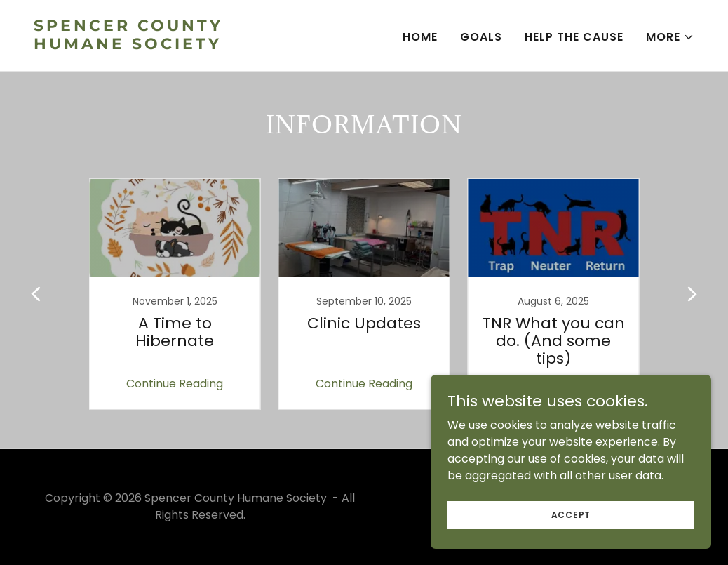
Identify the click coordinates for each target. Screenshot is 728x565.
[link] (193, 45)
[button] (670, 38)
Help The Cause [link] (574, 37)
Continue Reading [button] (175, 384)
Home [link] (420, 37)
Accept (571, 514)
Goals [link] (481, 37)
